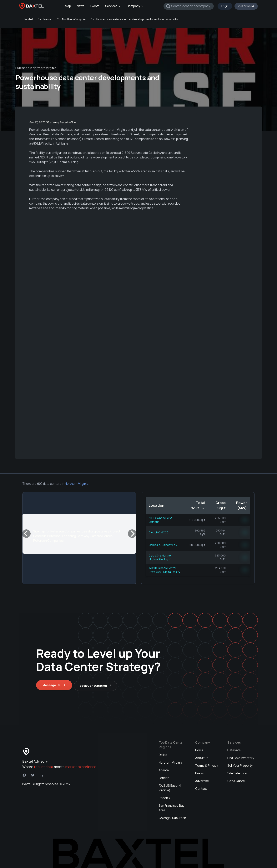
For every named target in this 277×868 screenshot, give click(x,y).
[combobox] (189, 6)
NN (245, 520)
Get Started (246, 6)
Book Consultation (97, 684)
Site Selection (237, 772)
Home (199, 749)
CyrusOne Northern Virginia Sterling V (161, 557)
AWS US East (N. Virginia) (170, 786)
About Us (202, 756)
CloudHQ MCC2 (159, 532)
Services (113, 6)
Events (95, 6)
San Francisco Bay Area (171, 806)
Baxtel (28, 19)
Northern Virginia (74, 19)
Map (68, 6)
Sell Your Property (240, 764)
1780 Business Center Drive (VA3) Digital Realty (164, 570)
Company (135, 6)
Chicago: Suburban (172, 816)
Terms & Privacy (207, 764)
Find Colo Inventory (241, 756)
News (81, 6)
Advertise (202, 780)
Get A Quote (236, 780)
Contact (201, 787)
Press (199, 772)
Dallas (163, 753)
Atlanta (164, 769)
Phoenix (164, 796)
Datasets (234, 749)
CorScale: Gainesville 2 (163, 545)
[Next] (132, 534)
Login (225, 6)
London (164, 776)
